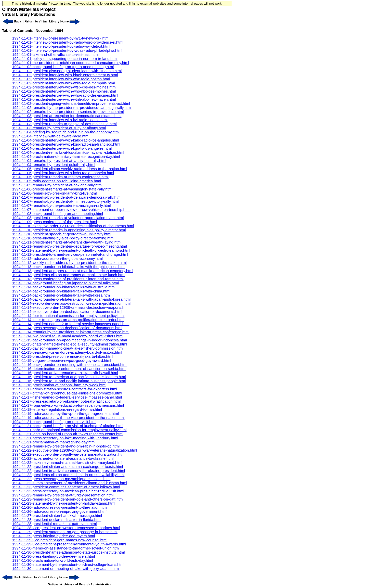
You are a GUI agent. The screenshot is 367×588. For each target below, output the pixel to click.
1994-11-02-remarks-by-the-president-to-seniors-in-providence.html (68, 112)
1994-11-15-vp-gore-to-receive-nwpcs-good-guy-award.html (62, 361)
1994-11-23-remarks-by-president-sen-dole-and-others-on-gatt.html (68, 499)
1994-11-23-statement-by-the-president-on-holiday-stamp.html (64, 503)
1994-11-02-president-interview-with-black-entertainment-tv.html (65, 75)
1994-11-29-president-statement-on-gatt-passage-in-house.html (65, 532)
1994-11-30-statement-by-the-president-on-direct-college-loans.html (68, 565)
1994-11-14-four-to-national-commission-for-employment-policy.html (68, 316)
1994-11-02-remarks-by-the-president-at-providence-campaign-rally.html (72, 108)
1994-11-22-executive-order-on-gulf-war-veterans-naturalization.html (69, 454)
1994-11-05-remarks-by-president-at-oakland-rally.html (57, 185)
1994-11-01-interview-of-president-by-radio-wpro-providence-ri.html (68, 42)
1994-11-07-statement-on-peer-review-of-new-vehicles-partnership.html (71, 210)
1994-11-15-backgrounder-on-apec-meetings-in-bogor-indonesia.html (70, 340)
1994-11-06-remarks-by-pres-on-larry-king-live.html (55, 193)
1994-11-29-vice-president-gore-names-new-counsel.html (60, 540)
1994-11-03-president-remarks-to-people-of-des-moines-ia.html (64, 124)
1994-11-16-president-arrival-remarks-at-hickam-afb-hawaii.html (65, 373)
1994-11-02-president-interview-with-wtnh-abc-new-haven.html (64, 99)
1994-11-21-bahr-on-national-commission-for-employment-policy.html (69, 430)
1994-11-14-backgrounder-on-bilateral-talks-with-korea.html (61, 295)
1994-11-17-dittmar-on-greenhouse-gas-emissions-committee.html (67, 393)
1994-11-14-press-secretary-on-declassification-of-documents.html (67, 328)
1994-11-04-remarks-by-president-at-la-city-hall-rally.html (59, 161)
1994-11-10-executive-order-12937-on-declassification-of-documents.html (73, 226)
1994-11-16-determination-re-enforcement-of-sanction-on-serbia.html (69, 369)
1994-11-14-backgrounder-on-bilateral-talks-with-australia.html (64, 287)
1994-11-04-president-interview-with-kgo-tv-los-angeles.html (62, 148)
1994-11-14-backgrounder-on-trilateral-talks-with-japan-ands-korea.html (71, 299)
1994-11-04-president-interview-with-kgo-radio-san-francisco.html (66, 144)
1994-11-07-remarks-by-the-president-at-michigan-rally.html (62, 206)
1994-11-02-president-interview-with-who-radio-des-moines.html (65, 95)
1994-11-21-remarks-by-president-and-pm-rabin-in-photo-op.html (66, 446)
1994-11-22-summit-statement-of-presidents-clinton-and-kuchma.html (70, 483)
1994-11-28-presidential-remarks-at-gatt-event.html (55, 524)
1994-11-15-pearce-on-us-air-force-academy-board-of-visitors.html (67, 352)
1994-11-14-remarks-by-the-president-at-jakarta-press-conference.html (71, 332)
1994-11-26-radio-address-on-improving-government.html (60, 512)
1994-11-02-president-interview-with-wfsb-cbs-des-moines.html (64, 87)
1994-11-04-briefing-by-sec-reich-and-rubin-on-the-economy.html (66, 132)
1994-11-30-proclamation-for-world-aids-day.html (53, 560)
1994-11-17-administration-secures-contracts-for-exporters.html (65, 389)
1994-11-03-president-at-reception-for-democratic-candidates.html (67, 116)
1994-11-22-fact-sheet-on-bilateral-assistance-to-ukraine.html (63, 458)
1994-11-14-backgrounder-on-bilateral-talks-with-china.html (61, 291)
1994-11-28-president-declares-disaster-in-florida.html (57, 520)
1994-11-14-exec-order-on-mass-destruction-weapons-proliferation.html (71, 303)
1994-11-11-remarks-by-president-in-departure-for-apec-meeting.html (70, 246)
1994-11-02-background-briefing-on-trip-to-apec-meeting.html (63, 67)
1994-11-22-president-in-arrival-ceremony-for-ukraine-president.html (69, 471)
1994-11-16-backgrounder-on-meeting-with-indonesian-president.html (70, 365)
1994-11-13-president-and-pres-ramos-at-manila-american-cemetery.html (73, 271)
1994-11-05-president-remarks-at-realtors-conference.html (60, 177)
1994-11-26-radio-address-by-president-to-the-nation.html (60, 507)
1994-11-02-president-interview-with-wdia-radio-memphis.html (63, 83)
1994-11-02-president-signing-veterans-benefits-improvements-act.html (71, 104)
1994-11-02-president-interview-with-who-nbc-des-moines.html (64, 91)
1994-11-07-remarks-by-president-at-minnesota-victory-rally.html (65, 201)
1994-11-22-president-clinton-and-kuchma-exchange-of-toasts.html (68, 467)
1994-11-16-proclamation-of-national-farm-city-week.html (59, 385)
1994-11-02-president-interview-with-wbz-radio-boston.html (61, 79)
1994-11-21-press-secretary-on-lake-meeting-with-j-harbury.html (65, 438)
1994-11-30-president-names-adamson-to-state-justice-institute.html (69, 552)
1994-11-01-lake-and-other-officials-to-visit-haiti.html (55, 55)
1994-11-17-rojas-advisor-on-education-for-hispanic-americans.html (68, 405)
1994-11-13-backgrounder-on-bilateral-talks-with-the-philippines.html (69, 267)
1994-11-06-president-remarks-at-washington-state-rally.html (62, 189)
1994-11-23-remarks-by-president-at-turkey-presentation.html (63, 495)
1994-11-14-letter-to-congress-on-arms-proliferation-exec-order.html (68, 320)
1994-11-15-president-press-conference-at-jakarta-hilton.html (63, 356)
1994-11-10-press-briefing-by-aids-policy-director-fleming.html (63, 238)
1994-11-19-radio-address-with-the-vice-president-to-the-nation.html (68, 418)
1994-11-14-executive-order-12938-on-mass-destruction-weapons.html (71, 308)
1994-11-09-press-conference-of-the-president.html (55, 222)
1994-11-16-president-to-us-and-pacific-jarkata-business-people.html (69, 381)
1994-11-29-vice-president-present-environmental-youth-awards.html (69, 544)
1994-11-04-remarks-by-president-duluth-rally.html (54, 165)
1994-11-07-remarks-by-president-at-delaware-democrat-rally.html (67, 197)
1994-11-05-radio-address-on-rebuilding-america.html (57, 181)
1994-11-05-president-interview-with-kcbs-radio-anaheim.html (63, 173)
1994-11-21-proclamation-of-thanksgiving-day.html (54, 442)
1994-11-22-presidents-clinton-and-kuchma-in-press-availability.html (68, 475)
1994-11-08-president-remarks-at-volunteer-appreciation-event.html (68, 218)
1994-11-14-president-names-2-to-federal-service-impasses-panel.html (71, 324)
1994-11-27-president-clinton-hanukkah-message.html (57, 516)
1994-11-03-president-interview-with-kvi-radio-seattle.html (60, 120)
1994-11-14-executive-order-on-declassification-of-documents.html (67, 312)
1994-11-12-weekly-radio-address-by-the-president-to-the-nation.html (69, 263)
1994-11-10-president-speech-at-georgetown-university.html (62, 234)
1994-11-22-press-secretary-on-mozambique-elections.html (61, 479)
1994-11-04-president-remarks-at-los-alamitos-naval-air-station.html (68, 152)
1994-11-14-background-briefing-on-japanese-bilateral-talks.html (65, 283)
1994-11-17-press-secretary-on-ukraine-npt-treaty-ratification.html (66, 401)
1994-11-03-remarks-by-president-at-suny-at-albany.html (59, 128)
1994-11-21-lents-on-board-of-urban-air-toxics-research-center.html (68, 434)
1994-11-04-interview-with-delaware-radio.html (51, 136)
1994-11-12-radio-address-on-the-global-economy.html (57, 259)
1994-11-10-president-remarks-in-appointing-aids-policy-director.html (69, 230)
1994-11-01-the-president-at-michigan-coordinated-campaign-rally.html (71, 63)
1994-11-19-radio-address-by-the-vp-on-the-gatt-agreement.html (65, 414)
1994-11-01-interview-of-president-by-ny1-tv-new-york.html (61, 38)
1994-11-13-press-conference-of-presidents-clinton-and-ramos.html (68, 279)
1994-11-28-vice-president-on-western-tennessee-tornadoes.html (66, 528)
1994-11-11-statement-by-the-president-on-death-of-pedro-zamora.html (71, 250)
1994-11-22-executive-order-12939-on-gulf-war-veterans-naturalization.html (75, 450)
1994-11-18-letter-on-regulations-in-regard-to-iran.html (57, 410)
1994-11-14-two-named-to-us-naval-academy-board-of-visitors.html (68, 336)
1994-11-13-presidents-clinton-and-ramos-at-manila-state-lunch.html (69, 275)
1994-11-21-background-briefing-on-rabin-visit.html (54, 422)
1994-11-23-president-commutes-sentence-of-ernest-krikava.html (66, 487)
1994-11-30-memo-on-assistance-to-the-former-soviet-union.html (66, 548)
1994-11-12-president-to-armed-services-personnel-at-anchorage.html (70, 254)
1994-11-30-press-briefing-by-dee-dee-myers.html (54, 556)
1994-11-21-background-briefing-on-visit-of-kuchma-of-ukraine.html (68, 426)
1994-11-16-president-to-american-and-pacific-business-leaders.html (69, 377)
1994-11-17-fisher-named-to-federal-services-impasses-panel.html (67, 397)
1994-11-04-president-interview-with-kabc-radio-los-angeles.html (66, 140)
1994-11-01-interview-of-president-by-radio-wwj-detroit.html (61, 46)
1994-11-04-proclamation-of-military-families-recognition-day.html (66, 157)
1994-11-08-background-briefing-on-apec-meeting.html (58, 214)
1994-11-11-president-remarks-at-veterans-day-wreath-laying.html (67, 242)
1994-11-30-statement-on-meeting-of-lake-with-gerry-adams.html (66, 569)
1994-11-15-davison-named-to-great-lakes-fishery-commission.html (68, 348)
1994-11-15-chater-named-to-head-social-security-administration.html (70, 344)
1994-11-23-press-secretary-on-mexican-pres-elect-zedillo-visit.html (68, 491)
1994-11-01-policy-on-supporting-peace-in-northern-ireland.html (65, 59)
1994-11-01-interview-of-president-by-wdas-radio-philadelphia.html (67, 50)
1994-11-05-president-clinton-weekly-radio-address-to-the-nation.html (70, 169)
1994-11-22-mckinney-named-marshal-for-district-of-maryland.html (67, 463)
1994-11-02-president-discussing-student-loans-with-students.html (67, 71)
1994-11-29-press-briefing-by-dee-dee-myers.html (54, 536)
